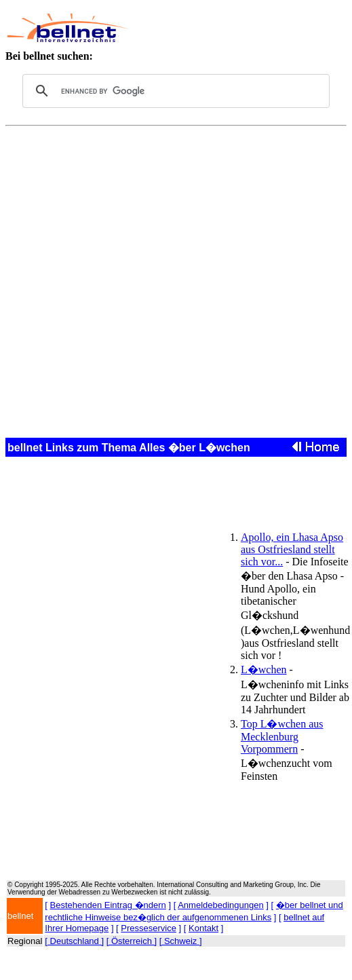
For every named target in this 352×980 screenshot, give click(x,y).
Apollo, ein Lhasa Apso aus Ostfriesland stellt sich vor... (292, 549)
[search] (174, 91)
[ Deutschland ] (74, 941)
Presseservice (149, 928)
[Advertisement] (234, 28)
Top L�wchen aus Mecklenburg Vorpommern (282, 736)
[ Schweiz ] (181, 941)
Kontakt (203, 928)
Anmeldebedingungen (221, 905)
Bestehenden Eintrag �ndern (108, 905)
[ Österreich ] (132, 941)
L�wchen (264, 670)
